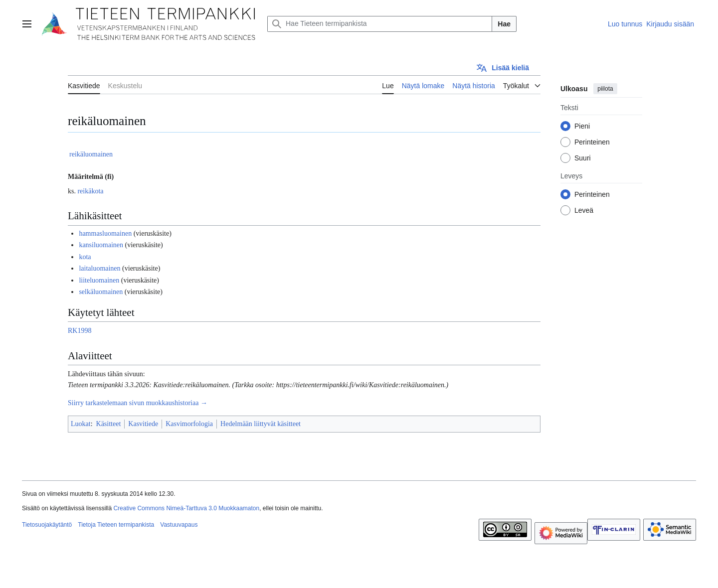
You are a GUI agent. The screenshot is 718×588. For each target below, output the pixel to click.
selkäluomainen (101, 292)
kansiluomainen (101, 245)
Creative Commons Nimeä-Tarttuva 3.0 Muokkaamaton (186, 508)
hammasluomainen (105, 233)
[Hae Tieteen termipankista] (380, 24)
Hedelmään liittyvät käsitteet (261, 424)
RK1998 (80, 331)
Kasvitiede (143, 424)
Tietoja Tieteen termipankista (116, 525)
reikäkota (90, 191)
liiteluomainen (99, 280)
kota (85, 257)
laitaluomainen (99, 268)
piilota (605, 89)
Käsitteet (109, 424)
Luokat (81, 424)
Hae (504, 24)
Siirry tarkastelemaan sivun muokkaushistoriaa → (138, 403)
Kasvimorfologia (189, 424)
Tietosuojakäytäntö (47, 525)
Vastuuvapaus (179, 525)
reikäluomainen (91, 154)
